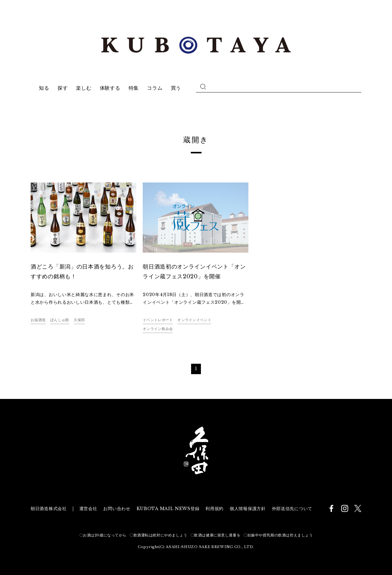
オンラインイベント (194, 320)
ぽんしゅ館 (60, 320)
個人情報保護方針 (248, 509)
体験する (110, 88)
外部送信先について (292, 509)
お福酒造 (38, 320)
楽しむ (84, 88)
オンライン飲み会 (158, 329)
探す (63, 88)
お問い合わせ (117, 509)
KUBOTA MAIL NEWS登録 (168, 509)
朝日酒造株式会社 (49, 509)
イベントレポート (158, 320)
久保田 (79, 320)
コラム (155, 88)
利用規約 (215, 509)
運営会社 (88, 509)
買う (176, 88)
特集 (134, 88)
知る (44, 88)
